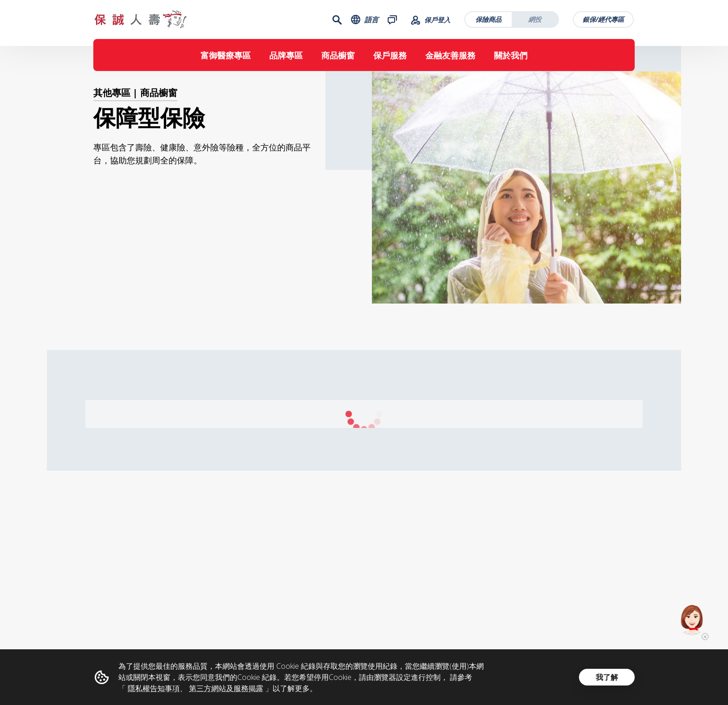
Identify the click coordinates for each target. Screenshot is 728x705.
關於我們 (511, 59)
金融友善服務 (450, 59)
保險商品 (489, 21)
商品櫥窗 (338, 59)
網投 (536, 21)
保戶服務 (390, 59)
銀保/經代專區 (604, 21)
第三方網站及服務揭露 (226, 688)
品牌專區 (286, 59)
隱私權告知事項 (154, 688)
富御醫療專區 (226, 59)
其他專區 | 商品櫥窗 (135, 105)
